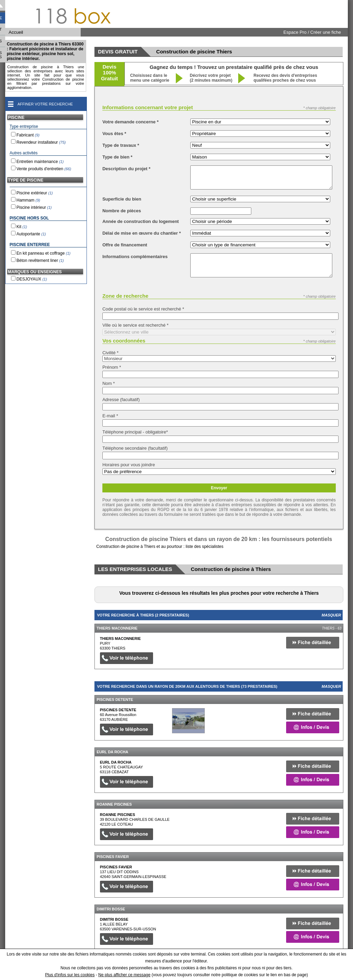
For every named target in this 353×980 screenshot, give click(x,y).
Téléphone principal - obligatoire (135, 432)
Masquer (331, 615)
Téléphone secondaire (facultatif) (135, 448)
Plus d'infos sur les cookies (70, 975)
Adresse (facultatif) (121, 400)
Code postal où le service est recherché (143, 309)
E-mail (110, 416)
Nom (109, 383)
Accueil (16, 32)
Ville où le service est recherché (135, 325)
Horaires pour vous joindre (129, 465)
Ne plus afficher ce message (124, 975)
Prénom (112, 367)
